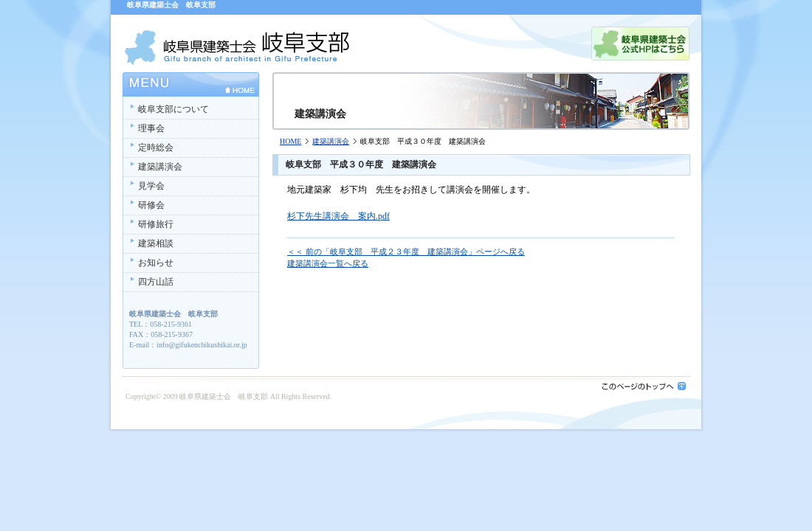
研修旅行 (156, 224)
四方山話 (156, 282)
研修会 (151, 205)
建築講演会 (331, 141)
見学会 (151, 186)
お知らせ (156, 263)
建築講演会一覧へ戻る (328, 263)
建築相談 (156, 243)
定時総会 (156, 147)
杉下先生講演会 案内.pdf (338, 216)
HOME (290, 141)
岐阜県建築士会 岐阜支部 (224, 396)
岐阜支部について (173, 109)
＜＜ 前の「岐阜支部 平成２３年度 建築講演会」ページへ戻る (406, 251)
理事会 (151, 128)
